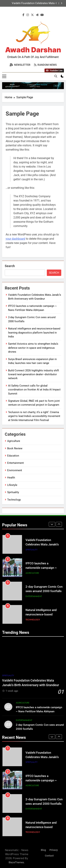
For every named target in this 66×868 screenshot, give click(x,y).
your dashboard (15, 239)
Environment (15, 470)
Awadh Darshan (33, 50)
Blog (43, 850)
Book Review (15, 448)
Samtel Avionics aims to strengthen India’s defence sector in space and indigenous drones (33, 348)
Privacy (54, 850)
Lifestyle (12, 485)
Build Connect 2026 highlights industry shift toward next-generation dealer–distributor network (34, 374)
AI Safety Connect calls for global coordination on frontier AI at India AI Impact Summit (34, 390)
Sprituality (13, 492)
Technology (14, 500)
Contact (49, 856)
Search (10, 266)
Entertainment (15, 463)
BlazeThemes (16, 862)
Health (11, 478)
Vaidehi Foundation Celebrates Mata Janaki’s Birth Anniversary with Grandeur (31, 3)
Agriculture (14, 441)
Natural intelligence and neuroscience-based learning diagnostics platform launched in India (34, 333)
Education (13, 456)
